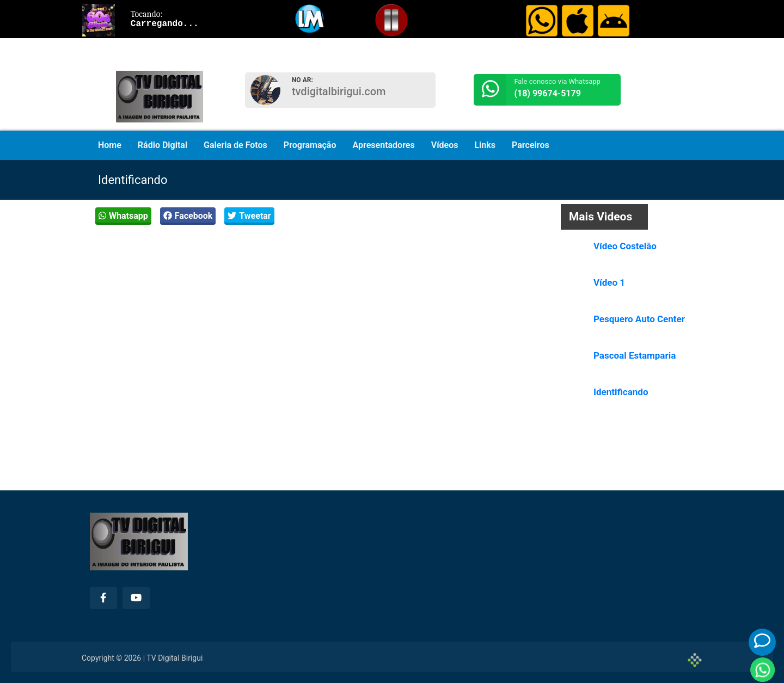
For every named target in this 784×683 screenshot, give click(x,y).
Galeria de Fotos (235, 145)
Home (110, 145)
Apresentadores (383, 145)
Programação (310, 145)
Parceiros (531, 145)
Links (485, 145)
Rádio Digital (163, 145)
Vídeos (445, 145)
